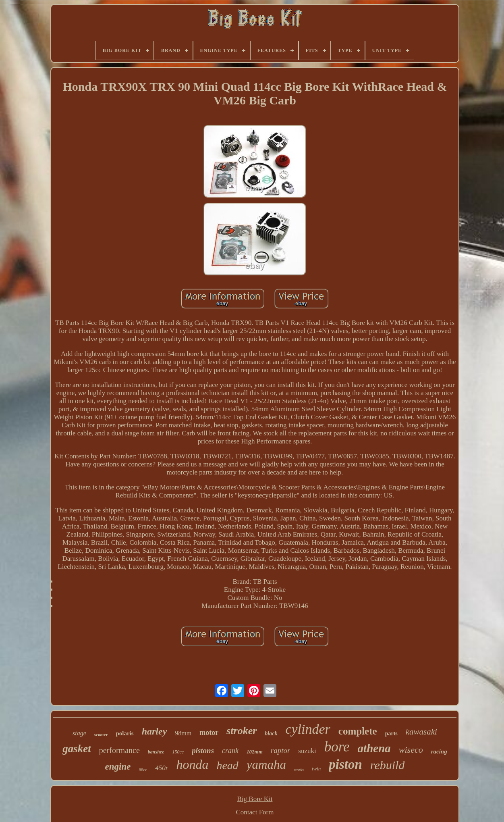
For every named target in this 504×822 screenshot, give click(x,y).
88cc (143, 770)
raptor (281, 750)
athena (374, 748)
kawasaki (421, 732)
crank (230, 751)
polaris (124, 733)
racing (439, 751)
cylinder (308, 729)
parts (391, 734)
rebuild (388, 765)
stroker (242, 731)
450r (162, 768)
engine (118, 767)
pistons (203, 750)
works (299, 770)
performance (119, 750)
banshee (156, 752)
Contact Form (255, 812)
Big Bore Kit (255, 799)
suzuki (307, 751)
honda (192, 764)
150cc (178, 752)
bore (337, 747)
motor (209, 733)
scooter (101, 735)
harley (155, 731)
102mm (255, 752)
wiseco (411, 750)
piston (345, 764)
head (227, 765)
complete (358, 731)
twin (316, 769)
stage (79, 733)
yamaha (266, 765)
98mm (183, 733)
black (271, 734)
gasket (77, 749)
